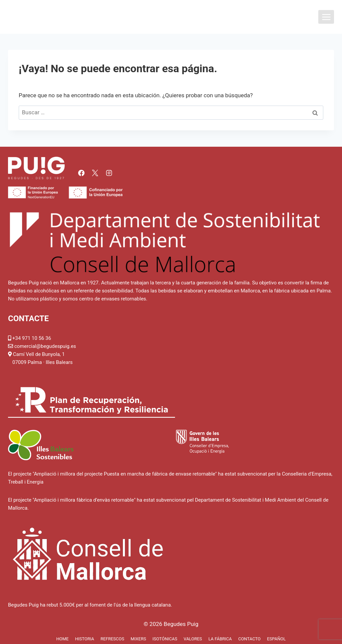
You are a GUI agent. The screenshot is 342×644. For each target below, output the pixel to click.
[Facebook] (81, 173)
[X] (95, 173)
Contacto (249, 639)
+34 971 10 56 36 (32, 338)
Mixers (138, 639)
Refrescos (112, 639)
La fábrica (220, 639)
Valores (193, 639)
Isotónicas (165, 639)
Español (276, 639)
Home (62, 639)
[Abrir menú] (326, 17)
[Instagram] (109, 173)
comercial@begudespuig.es (45, 346)
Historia (85, 639)
